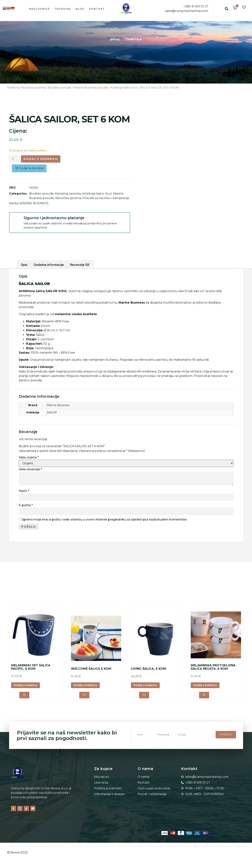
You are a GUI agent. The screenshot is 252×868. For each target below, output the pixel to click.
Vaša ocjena (29, 457)
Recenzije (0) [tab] (80, 265)
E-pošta (26, 505)
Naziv (24, 491)
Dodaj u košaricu (44, 159)
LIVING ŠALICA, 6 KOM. (149, 669)
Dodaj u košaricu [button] (28, 686)
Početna (13, 88)
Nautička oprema (33, 88)
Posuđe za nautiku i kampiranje (106, 199)
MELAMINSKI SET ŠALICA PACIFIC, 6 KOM (31, 668)
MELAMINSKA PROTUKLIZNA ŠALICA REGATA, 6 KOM (213, 668)
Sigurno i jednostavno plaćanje (54, 219)
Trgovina (63, 9)
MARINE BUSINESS (34, 205)
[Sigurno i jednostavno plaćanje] (16, 221)
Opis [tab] (24, 265)
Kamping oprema (68, 195)
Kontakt (97, 9)
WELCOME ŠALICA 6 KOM (91, 669)
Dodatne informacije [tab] (49, 265)
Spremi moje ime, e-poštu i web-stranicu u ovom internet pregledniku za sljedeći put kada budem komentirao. (105, 519)
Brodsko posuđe (60, 88)
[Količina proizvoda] (14, 159)
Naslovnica (39, 9)
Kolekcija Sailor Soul (124, 88)
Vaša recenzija (30, 469)
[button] (227, 9)
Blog (80, 9)
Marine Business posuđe (91, 88)
